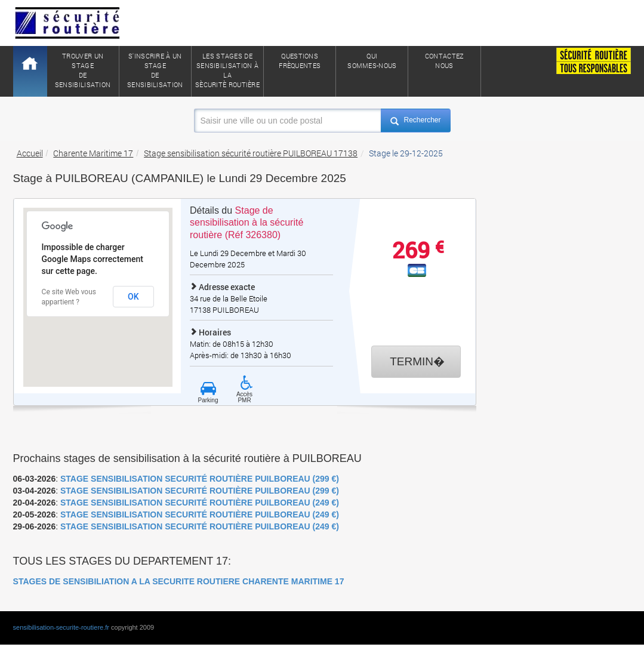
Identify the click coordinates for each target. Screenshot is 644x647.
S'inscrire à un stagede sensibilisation (155, 70)
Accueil (30, 153)
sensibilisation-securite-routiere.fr (61, 627)
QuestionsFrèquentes (300, 61)
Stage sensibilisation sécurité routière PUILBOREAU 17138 (251, 153)
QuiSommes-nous (372, 61)
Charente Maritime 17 (93, 153)
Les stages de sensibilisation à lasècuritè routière (227, 70)
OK (133, 297)
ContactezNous (445, 61)
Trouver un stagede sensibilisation (83, 70)
